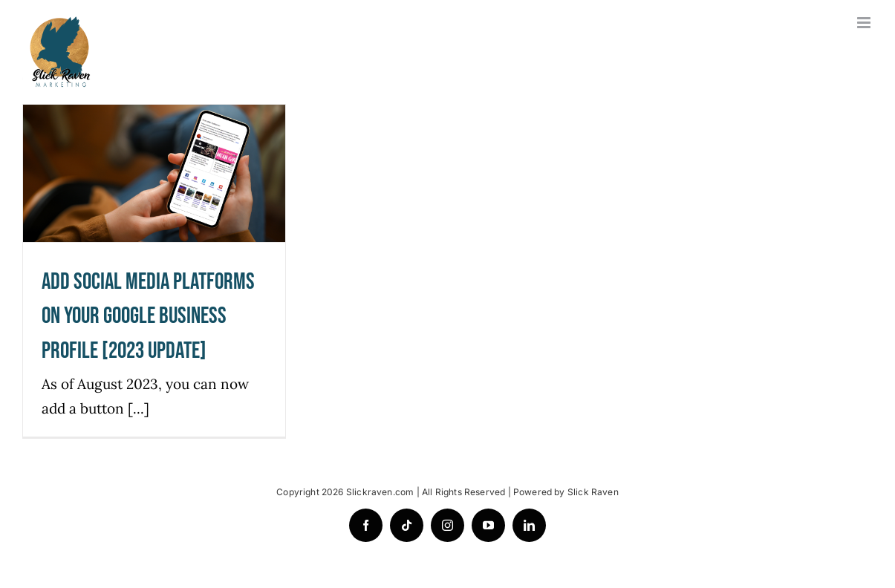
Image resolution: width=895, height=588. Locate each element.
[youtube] (488, 525)
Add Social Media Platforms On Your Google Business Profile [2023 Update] (148, 316)
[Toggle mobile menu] (865, 23)
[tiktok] (407, 525)
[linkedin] (529, 525)
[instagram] (447, 525)
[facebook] (366, 525)
